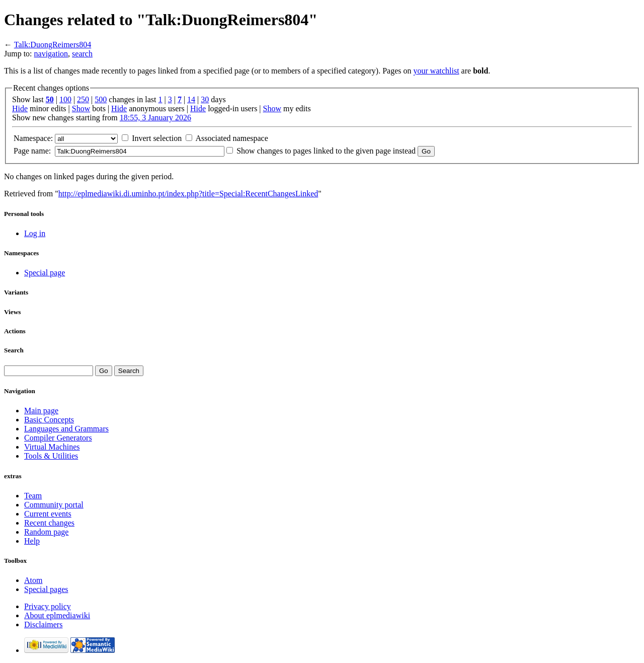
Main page (41, 411)
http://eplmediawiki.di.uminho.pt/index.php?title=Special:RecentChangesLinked (188, 194)
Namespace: (33, 138)
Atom (33, 580)
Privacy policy (48, 606)
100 (65, 99)
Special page (45, 273)
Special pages (46, 589)
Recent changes (49, 523)
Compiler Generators (58, 438)
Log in (35, 233)
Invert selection (157, 138)
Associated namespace (231, 138)
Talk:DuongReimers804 (53, 45)
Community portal (54, 505)
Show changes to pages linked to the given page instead (326, 151)
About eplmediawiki (57, 615)
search (82, 54)
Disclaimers (43, 624)
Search (14, 350)
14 (191, 99)
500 (101, 99)
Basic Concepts (49, 420)
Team (33, 496)
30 (205, 99)
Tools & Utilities (51, 456)
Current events (48, 514)
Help (32, 541)
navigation (51, 54)
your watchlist (436, 71)
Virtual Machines (52, 447)
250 (83, 99)
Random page (46, 532)
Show (81, 108)
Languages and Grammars (66, 429)
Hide (20, 108)
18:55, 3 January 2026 (155, 118)
